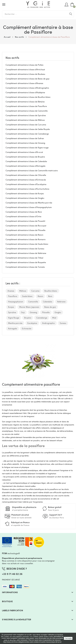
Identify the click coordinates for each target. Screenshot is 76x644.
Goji (23, 312)
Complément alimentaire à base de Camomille (27, 111)
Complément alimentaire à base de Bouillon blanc (28, 97)
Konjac (11, 307)
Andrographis (48, 323)
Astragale (12, 328)
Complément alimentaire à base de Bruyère (25, 157)
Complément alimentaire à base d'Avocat (24, 152)
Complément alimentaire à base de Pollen (24, 65)
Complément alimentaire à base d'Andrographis (27, 88)
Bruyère (28, 318)
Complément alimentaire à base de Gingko (25, 198)
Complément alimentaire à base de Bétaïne (25, 102)
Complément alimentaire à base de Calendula (26, 161)
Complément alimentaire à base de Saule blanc (27, 244)
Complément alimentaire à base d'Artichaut (25, 69)
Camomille (33, 302)
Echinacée (27, 328)
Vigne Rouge (14, 318)
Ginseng (33, 312)
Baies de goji (50, 307)
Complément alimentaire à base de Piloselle (25, 230)
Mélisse (23, 291)
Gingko (58, 312)
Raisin (40, 296)
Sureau (63, 323)
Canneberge (42, 318)
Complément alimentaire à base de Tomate (25, 267)
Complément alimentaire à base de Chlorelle (26, 175)
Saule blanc (27, 296)
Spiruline (12, 312)
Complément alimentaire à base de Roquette (26, 262)
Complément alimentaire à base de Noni (24, 212)
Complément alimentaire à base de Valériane (26, 253)
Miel (54, 318)
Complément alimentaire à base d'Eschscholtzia (27, 189)
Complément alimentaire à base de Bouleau (25, 74)
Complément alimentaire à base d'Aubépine (25, 92)
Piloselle (46, 312)
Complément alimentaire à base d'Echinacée (26, 180)
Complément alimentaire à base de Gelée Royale (28, 129)
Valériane (61, 302)
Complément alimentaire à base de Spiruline (26, 115)
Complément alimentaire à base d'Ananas (24, 83)
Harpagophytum (16, 302)
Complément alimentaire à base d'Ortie (23, 216)
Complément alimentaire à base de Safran (25, 138)
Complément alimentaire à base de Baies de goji (27, 79)
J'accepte (68, 638)
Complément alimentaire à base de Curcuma (26, 125)
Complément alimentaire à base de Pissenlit (25, 221)
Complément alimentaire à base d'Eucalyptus (26, 184)
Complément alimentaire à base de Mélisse (25, 120)
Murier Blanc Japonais (29, 307)
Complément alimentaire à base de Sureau (25, 249)
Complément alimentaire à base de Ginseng (25, 143)
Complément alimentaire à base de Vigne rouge (27, 147)
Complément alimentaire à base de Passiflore (26, 106)
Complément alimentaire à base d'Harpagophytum (29, 207)
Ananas (11, 291)
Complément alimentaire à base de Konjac (25, 193)
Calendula (48, 302)
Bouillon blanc (51, 291)
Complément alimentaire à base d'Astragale (25, 166)
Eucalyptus (32, 323)
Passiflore (13, 296)
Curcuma (35, 291)
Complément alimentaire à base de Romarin (26, 239)
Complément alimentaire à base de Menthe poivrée (29, 203)
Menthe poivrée (15, 323)
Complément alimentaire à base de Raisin (24, 235)
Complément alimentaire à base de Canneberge (27, 134)
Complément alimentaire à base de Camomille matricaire (32, 170)
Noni (50, 296)
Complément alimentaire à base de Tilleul (24, 258)
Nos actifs (12, 58)
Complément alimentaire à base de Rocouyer (26, 226)
